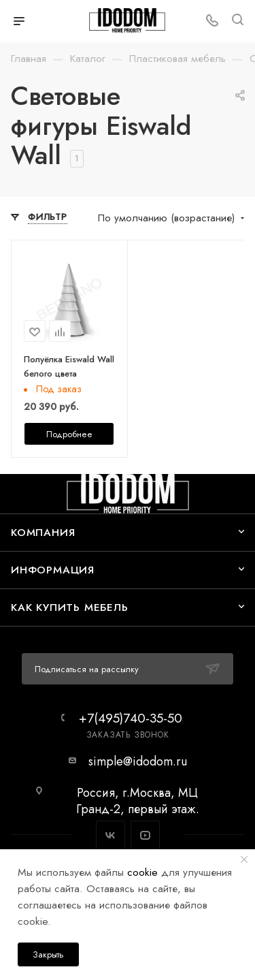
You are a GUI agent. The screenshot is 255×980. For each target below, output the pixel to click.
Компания (43, 532)
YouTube (145, 835)
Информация (53, 570)
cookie (142, 872)
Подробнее (69, 434)
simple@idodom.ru (138, 761)
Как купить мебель (70, 607)
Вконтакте (111, 835)
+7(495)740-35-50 (131, 718)
